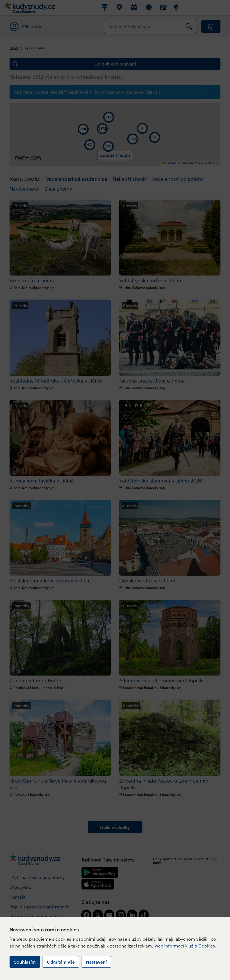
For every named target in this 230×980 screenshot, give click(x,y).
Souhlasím (25, 962)
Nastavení (96, 962)
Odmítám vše (61, 962)
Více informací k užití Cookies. (185, 946)
